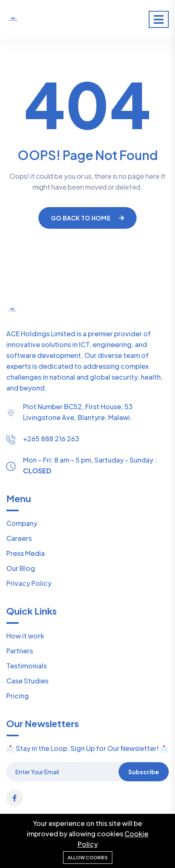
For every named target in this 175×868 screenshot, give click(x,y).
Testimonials (27, 666)
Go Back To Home (87, 218)
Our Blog (21, 568)
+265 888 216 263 (51, 439)
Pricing (18, 696)
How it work (25, 636)
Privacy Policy (29, 583)
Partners (20, 651)
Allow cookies (88, 857)
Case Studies (27, 681)
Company (22, 523)
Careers (19, 538)
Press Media (25, 553)
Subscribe (144, 772)
